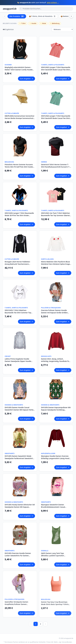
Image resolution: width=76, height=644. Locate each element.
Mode (43, 23)
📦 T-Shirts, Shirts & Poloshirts (42, 16)
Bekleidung (55, 23)
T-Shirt (22, 23)
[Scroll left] (5, 16)
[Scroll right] (71, 16)
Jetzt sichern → (53, 3)
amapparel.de (10, 9)
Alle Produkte (17, 16)
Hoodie (33, 23)
